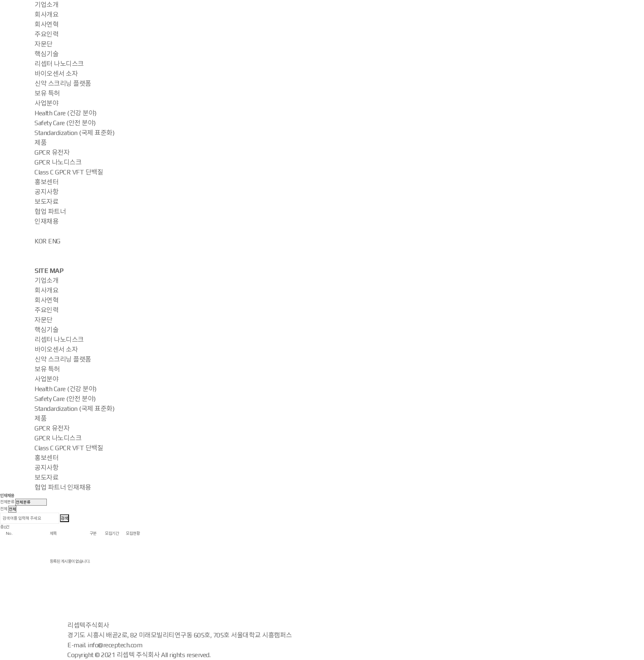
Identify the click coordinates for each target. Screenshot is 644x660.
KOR (41, 241)
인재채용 (46, 221)
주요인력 (46, 34)
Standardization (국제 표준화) (74, 133)
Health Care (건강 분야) (66, 113)
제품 (40, 143)
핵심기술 (46, 54)
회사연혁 (46, 24)
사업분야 (46, 103)
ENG (54, 241)
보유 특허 (47, 93)
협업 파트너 (50, 212)
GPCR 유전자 (52, 152)
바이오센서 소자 (56, 74)
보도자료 (46, 202)
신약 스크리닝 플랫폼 (63, 84)
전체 (3, 509)
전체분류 (7, 502)
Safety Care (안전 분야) (65, 123)
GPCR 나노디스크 (58, 162)
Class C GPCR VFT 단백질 (69, 172)
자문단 (44, 44)
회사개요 (46, 15)
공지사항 (46, 192)
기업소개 (46, 5)
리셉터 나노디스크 (59, 64)
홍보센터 (46, 182)
